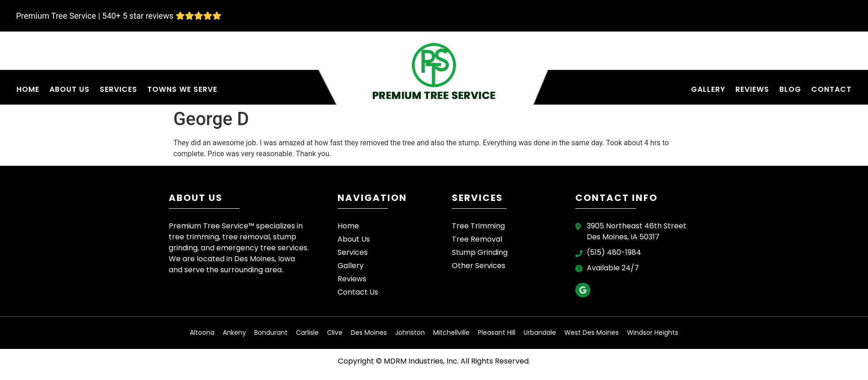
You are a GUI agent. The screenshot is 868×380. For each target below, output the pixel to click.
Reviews (752, 89)
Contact (831, 89)
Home (28, 89)
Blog (790, 89)
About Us (70, 89)
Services (118, 89)
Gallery (708, 89)
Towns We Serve (182, 89)
